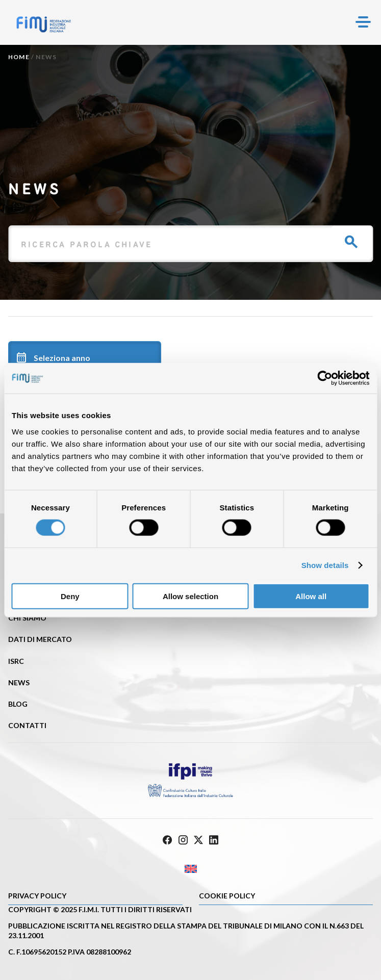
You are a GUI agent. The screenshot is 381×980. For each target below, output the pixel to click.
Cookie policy (227, 896)
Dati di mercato (40, 639)
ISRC (16, 661)
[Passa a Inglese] (190, 869)
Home (19, 57)
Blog (18, 704)
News (19, 682)
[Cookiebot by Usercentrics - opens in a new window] (325, 378)
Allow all (311, 596)
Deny (70, 596)
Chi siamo (27, 618)
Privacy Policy (37, 896)
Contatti (27, 725)
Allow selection (190, 596)
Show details (325, 565)
